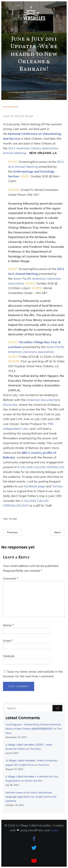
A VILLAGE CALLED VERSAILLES (41, 467)
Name (8, 625)
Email (8, 641)
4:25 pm (28, 116)
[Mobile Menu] (57, 16)
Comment (11, 578)
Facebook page (34, 486)
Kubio (54, 830)
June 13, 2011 (11, 116)
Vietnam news (14, 793)
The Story (35, 749)
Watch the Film (34, 781)
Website (9, 656)
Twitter (57, 486)
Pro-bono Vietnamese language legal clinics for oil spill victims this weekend (31, 797)
